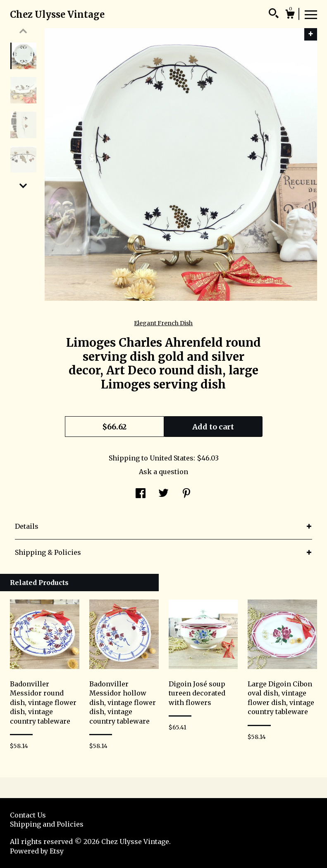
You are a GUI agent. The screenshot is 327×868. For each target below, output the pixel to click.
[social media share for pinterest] (186, 494)
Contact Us (28, 815)
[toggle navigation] (311, 14)
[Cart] (290, 15)
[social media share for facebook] (141, 494)
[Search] (274, 14)
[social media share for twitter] (163, 494)
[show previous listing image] (23, 31)
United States (172, 458)
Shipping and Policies (47, 824)
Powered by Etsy (37, 851)
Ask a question (163, 472)
